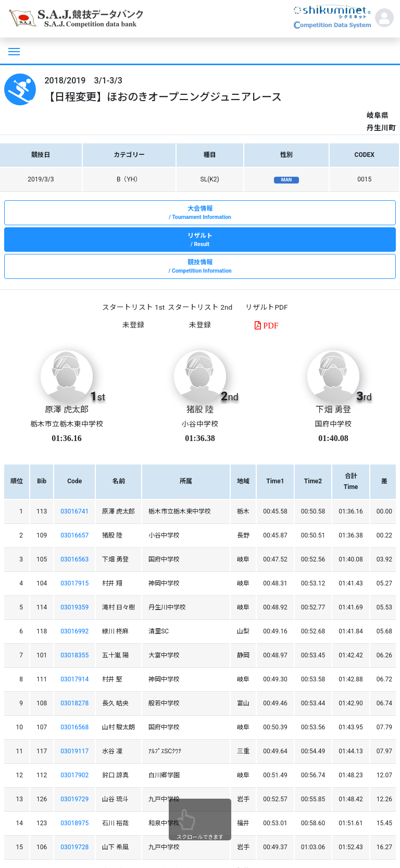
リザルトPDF (266, 307)
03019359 (74, 607)
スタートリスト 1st (133, 307)
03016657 (74, 535)
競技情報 (200, 267)
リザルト (200, 240)
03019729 (74, 799)
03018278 (74, 703)
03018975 (74, 823)
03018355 (74, 655)
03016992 (74, 631)
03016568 (74, 727)
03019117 (74, 751)
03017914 (74, 679)
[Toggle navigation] (13, 51)
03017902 (74, 775)
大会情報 (200, 213)
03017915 (74, 583)
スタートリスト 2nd (200, 307)
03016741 (74, 511)
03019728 (74, 847)
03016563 (74, 559)
